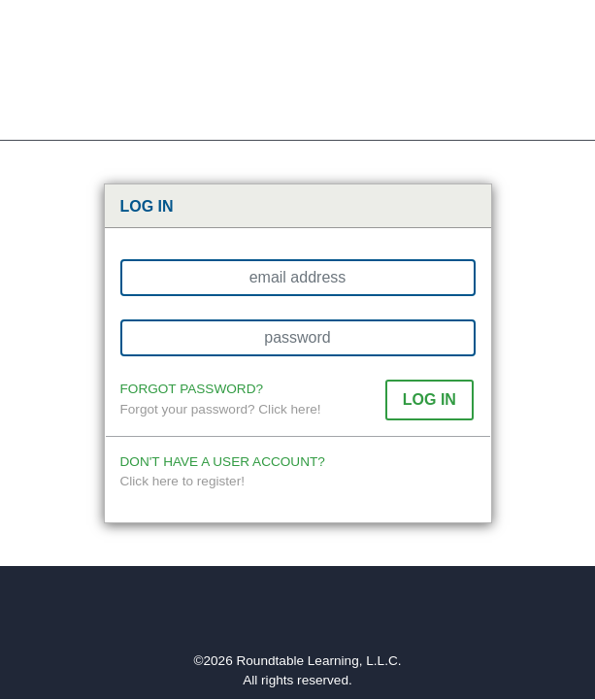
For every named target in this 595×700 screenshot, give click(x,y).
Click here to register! (182, 481)
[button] (430, 400)
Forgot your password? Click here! (221, 409)
